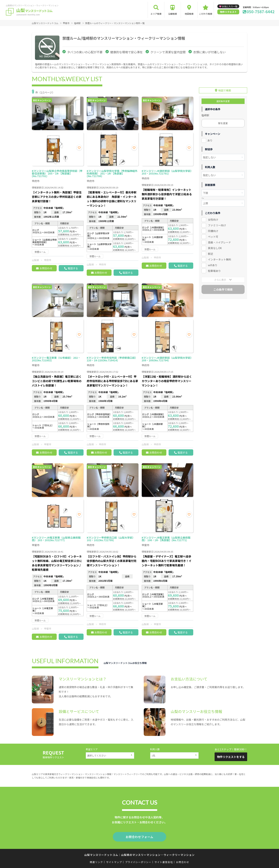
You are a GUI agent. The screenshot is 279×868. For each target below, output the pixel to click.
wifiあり (213, 264)
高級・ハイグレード (219, 241)
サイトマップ (114, 861)
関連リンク (96, 861)
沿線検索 (173, 14)
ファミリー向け (217, 224)
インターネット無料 (220, 258)
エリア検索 (156, 14)
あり (210, 139)
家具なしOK (215, 247)
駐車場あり (214, 269)
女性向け (213, 218)
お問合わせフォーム (139, 836)
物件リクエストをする (231, 757)
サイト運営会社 (164, 861)
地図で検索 (225, 89)
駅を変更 (223, 122)
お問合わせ (46, 268)
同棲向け (213, 230)
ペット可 (213, 236)
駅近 (211, 252)
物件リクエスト (228, 12)
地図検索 (189, 14)
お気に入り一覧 (230, 6)
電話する (73, 268)
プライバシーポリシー (138, 861)
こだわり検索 (206, 14)
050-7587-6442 (261, 12)
